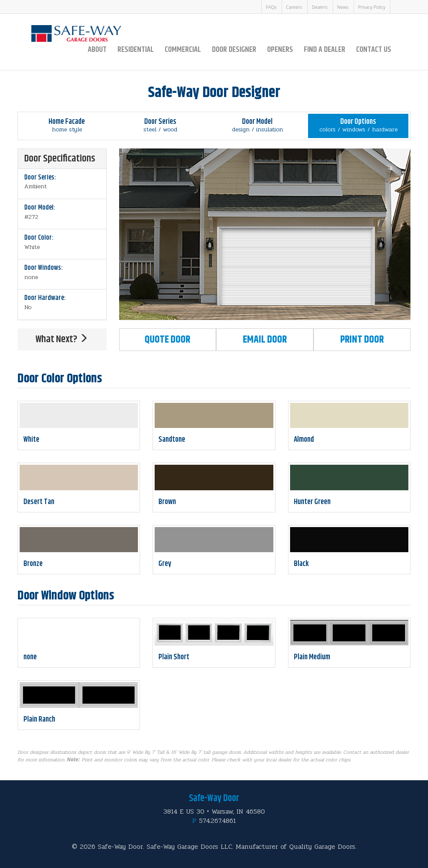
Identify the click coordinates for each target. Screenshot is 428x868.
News (343, 7)
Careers (294, 7)
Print (362, 340)
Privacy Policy (372, 7)
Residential (136, 50)
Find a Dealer (325, 50)
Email (265, 340)
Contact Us (374, 50)
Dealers (320, 7)
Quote (167, 340)
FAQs (271, 7)
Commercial (183, 50)
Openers (280, 50)
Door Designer (234, 50)
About (97, 50)
